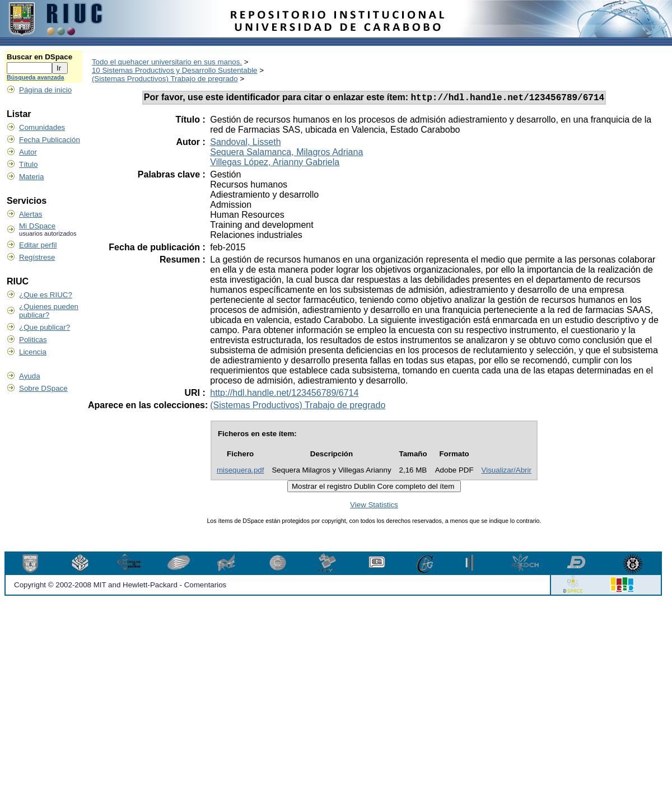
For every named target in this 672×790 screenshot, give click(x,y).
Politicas (33, 340)
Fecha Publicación (50, 140)
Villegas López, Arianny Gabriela (275, 164)
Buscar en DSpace (39, 57)
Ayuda (30, 376)
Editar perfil (38, 245)
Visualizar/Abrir (507, 472)
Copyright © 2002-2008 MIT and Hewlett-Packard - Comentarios (120, 586)
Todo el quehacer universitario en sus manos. (167, 62)
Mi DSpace (37, 226)
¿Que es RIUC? (46, 295)
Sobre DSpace (43, 388)
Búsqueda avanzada (35, 77)
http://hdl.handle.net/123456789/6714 (284, 394)
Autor (28, 152)
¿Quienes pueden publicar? (49, 311)
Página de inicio (45, 90)
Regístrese (37, 257)
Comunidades (42, 127)
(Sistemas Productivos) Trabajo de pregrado (165, 79)
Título (28, 164)
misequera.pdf (240, 472)
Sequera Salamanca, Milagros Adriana (286, 154)
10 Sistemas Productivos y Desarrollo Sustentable (175, 70)
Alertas (31, 214)
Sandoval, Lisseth (245, 144)
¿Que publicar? (45, 327)
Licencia (33, 352)
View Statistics (374, 506)
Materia (31, 177)
